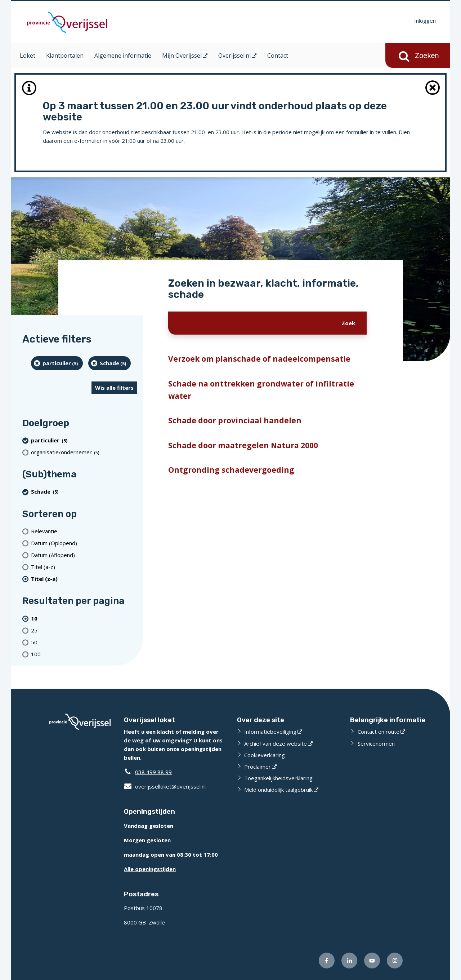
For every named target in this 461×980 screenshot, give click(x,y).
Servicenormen (376, 743)
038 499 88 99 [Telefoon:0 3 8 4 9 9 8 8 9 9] (153, 772)
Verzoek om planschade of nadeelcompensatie (259, 359)
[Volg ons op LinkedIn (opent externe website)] (349, 961)
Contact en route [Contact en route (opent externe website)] (379, 732)
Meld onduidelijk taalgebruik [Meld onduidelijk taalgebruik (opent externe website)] (278, 790)
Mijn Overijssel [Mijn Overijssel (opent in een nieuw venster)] (182, 56)
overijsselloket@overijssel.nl (165, 786)
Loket (28, 56)
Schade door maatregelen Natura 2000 (243, 445)
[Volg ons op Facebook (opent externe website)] (327, 961)
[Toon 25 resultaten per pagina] (84, 630)
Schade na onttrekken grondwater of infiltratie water (261, 390)
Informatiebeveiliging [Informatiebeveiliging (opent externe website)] (270, 732)
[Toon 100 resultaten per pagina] (84, 654)
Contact (278, 56)
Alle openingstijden (150, 869)
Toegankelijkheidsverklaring (278, 778)
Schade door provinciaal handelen (235, 420)
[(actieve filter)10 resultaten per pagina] (84, 618)
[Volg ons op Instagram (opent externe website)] (395, 961)
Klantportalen (65, 56)
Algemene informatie (123, 56)
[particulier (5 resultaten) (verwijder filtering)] (57, 363)
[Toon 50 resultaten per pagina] (84, 642)
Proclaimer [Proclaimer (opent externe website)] (258, 767)
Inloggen (425, 21)
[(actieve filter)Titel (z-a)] (84, 579)
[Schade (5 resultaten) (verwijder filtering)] (110, 363)
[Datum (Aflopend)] (84, 555)
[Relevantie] (84, 531)
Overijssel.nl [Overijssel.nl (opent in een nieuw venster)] (234, 56)
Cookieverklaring (265, 755)
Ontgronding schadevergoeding (231, 470)
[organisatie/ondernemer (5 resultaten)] (84, 452)
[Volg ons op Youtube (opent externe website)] (372, 961)
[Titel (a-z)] (84, 567)
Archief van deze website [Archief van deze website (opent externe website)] (276, 743)
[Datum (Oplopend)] (84, 543)
